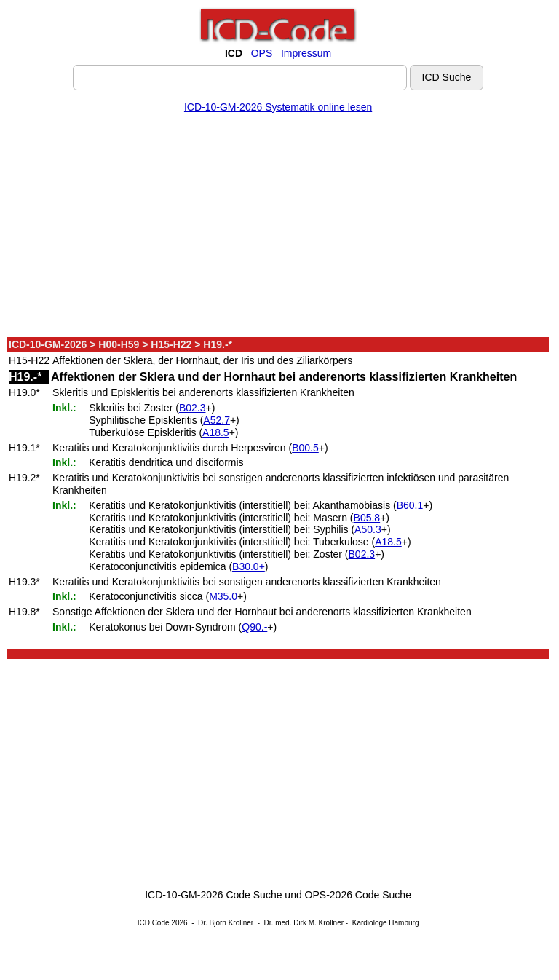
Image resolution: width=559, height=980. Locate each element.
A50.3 (368, 529)
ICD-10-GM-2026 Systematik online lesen (278, 107)
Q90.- (254, 627)
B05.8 (367, 518)
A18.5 (216, 432)
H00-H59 (119, 344)
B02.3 (193, 408)
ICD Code (154, 923)
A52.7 (217, 420)
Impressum (306, 53)
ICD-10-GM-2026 (48, 344)
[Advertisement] (278, 228)
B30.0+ (249, 566)
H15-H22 (171, 344)
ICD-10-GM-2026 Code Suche (213, 895)
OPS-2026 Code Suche (358, 895)
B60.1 (410, 505)
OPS (262, 53)
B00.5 (305, 448)
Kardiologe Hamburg (386, 923)
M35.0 (223, 596)
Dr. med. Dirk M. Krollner (304, 923)
